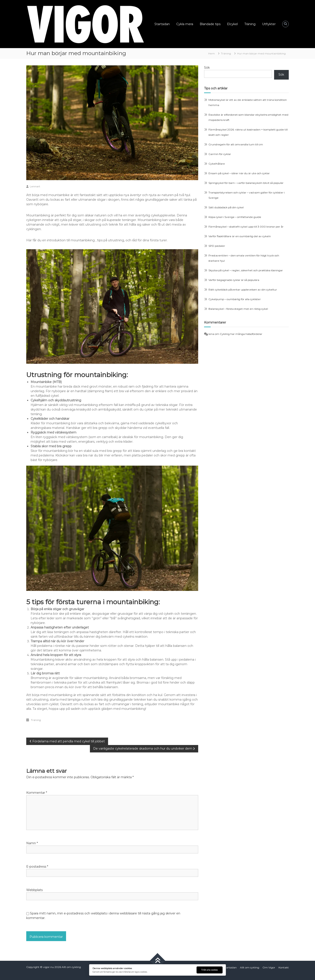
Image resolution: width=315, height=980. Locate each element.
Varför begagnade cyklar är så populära (234, 280)
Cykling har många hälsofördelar (241, 334)
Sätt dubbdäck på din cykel (226, 207)
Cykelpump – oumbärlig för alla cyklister (235, 299)
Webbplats (34, 890)
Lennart (35, 186)
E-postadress (37, 867)
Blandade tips (210, 24)
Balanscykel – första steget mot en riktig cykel (238, 309)
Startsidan (162, 24)
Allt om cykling (71, 967)
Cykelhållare (217, 164)
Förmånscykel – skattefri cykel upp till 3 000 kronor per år (246, 227)
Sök (207, 68)
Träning (250, 24)
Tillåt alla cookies (209, 970)
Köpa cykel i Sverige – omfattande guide (235, 217)
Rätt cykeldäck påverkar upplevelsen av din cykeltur (243, 290)
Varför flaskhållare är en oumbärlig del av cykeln (240, 236)
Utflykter (269, 24)
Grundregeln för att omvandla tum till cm (236, 144)
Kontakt (284, 967)
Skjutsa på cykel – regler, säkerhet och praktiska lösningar (246, 270)
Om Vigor (269, 967)
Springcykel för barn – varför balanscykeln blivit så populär (246, 183)
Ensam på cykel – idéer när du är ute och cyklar (239, 173)
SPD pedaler (217, 246)
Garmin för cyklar (220, 154)
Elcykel (232, 24)
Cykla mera (185, 24)
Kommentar (37, 793)
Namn (32, 843)
